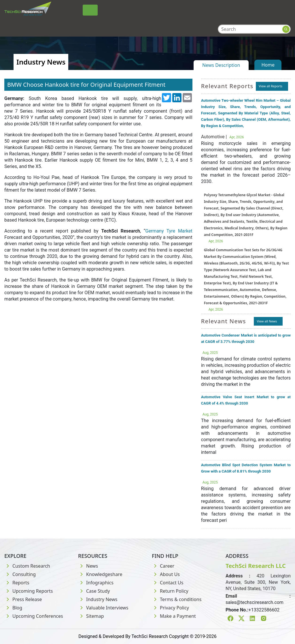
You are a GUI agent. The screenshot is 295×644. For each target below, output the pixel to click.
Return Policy (170, 591)
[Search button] (286, 29)
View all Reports (271, 86)
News (88, 566)
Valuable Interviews (103, 608)
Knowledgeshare (100, 574)
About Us (166, 574)
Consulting (20, 574)
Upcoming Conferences (34, 616)
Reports (17, 583)
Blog (13, 608)
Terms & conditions (177, 599)
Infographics (96, 583)
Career (163, 566)
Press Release (23, 599)
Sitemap (91, 616)
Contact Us (168, 583)
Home (268, 65)
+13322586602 (264, 610)
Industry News (98, 599)
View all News (267, 321)
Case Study (94, 591)
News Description (221, 65)
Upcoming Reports (29, 591)
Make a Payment (174, 616)
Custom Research (27, 566)
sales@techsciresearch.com (255, 602)
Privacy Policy (170, 608)
